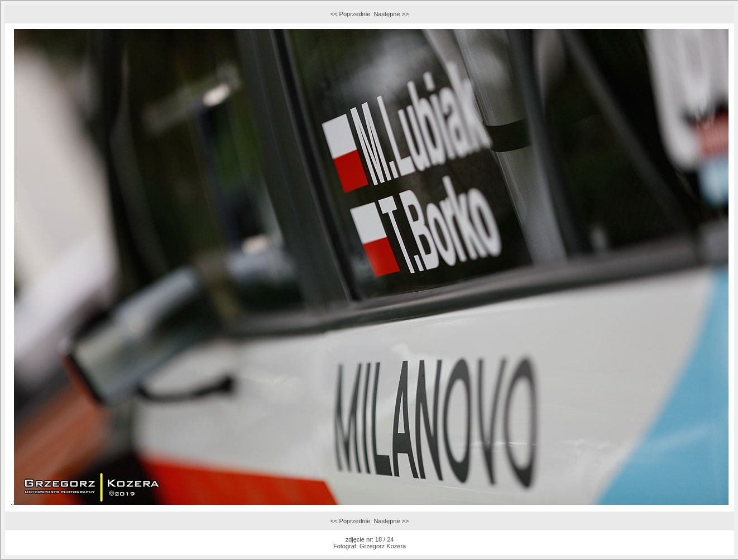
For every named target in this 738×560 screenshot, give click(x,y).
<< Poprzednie (351, 14)
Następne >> (391, 14)
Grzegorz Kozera (383, 546)
